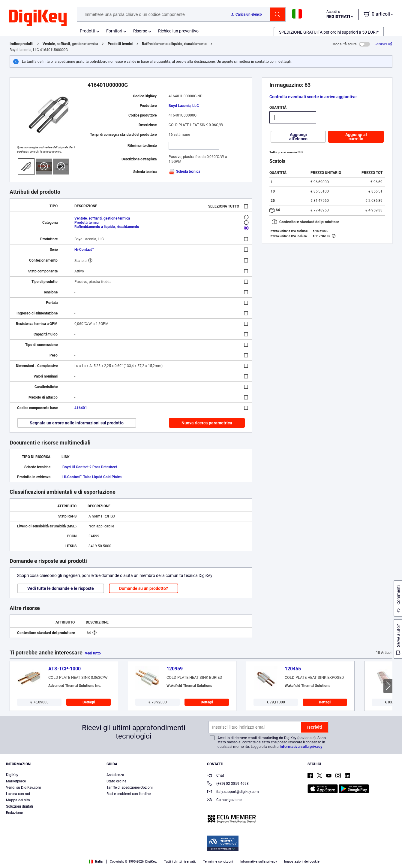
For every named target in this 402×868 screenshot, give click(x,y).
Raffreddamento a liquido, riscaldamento (174, 44)
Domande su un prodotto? (144, 588)
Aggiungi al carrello (356, 137)
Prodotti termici (120, 44)
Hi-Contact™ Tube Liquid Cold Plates (92, 477)
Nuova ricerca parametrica (207, 423)
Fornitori (114, 31)
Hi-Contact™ (84, 250)
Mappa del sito (18, 800)
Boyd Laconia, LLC (184, 106)
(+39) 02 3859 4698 (228, 784)
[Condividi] (384, 44)
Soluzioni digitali (19, 806)
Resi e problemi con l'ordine (129, 794)
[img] (38, 18)
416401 (81, 408)
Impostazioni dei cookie (302, 862)
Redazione (14, 813)
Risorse (140, 31)
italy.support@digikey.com (233, 792)
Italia (96, 862)
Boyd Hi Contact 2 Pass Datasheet (90, 467)
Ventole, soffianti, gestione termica (70, 44)
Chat (216, 776)
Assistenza (115, 775)
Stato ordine (116, 781)
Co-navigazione (224, 800)
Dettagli (89, 702)
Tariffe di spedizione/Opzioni (130, 788)
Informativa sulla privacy (301, 747)
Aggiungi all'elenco (298, 137)
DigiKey (12, 775)
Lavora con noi (18, 794)
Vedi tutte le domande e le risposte (61, 588)
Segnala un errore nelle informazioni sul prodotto (77, 423)
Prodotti (87, 31)
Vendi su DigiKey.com (24, 788)
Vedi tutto (93, 653)
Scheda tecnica (184, 171)
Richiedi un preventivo (178, 31)
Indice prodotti (21, 44)
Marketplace (16, 781)
